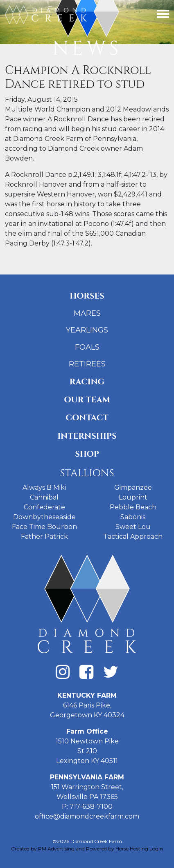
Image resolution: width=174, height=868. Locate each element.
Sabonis (133, 517)
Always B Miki (44, 488)
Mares (87, 313)
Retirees (87, 364)
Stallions (87, 473)
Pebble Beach (133, 507)
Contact (87, 418)
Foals (87, 347)
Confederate (44, 507)
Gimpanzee (133, 488)
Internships (87, 436)
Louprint (133, 497)
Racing (87, 382)
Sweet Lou (133, 527)
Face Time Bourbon (44, 527)
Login (156, 849)
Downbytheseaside (44, 517)
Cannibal (44, 497)
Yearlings (87, 330)
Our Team (87, 400)
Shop (87, 454)
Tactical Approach (133, 537)
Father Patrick (44, 537)
